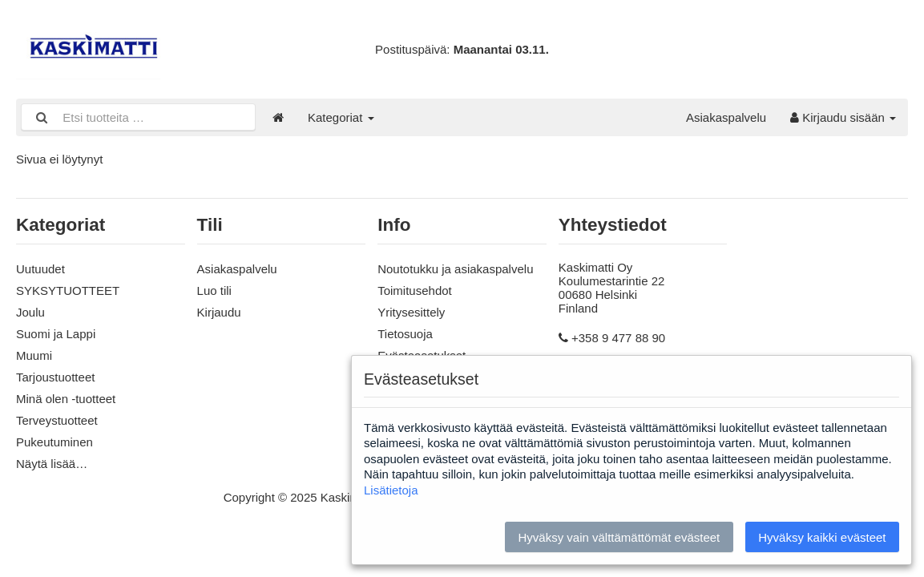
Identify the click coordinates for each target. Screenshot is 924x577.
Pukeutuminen (54, 442)
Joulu (30, 312)
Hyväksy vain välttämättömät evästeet (619, 537)
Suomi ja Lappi (56, 334)
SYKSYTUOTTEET (68, 291)
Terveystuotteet (57, 420)
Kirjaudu (219, 312)
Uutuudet (40, 269)
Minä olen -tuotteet (66, 399)
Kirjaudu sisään (843, 117)
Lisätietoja (391, 490)
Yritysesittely (411, 312)
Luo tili (214, 291)
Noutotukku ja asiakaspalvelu (455, 269)
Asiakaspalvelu (726, 117)
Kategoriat (341, 117)
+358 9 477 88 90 (618, 338)
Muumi (34, 355)
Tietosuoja (405, 334)
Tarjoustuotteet (55, 377)
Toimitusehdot (415, 291)
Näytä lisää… (52, 464)
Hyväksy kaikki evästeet (822, 537)
